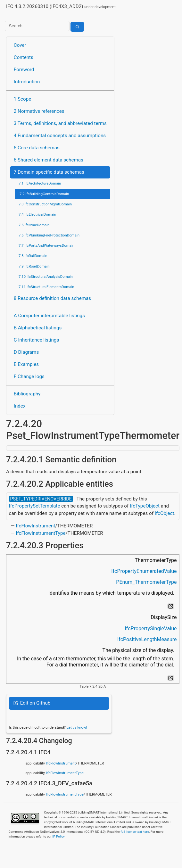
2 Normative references (39, 111)
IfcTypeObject (145, 506)
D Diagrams (26, 352)
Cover (20, 45)
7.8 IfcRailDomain (33, 256)
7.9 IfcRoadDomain (34, 266)
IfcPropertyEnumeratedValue (144, 571)
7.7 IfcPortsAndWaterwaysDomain (46, 245)
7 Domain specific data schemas (49, 172)
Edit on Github (32, 703)
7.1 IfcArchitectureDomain (40, 183)
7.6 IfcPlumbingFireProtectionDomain (49, 235)
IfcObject (165, 513)
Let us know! (77, 727)
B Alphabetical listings (38, 328)
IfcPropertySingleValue (151, 628)
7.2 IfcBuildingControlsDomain (44, 194)
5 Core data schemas (37, 148)
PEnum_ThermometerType (146, 582)
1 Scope (23, 99)
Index (20, 406)
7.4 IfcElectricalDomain (37, 214)
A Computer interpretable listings (49, 316)
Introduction (27, 82)
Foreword (24, 70)
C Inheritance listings (36, 340)
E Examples (26, 364)
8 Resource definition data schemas (52, 298)
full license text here (135, 832)
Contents (24, 57)
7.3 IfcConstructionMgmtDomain (45, 204)
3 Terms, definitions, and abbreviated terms (60, 123)
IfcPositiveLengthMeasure (147, 639)
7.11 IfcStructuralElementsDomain (46, 287)
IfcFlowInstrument (35, 526)
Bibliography (27, 394)
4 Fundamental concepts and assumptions (60, 136)
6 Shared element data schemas (49, 160)
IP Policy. (59, 836)
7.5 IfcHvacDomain (34, 225)
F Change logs (29, 376)
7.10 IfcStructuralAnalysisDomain (46, 277)
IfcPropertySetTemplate (35, 506)
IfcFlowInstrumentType (41, 533)
